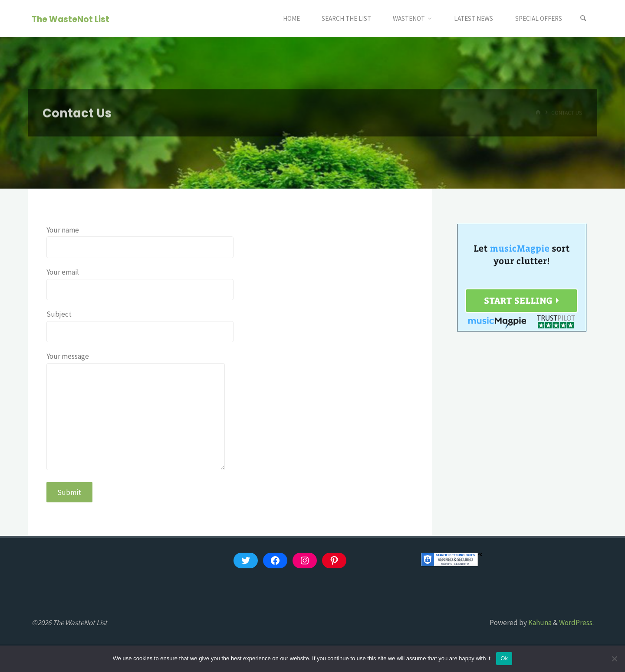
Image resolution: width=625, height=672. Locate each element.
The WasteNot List (71, 19)
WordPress (576, 623)
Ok (504, 658)
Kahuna (539, 623)
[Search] (583, 18)
